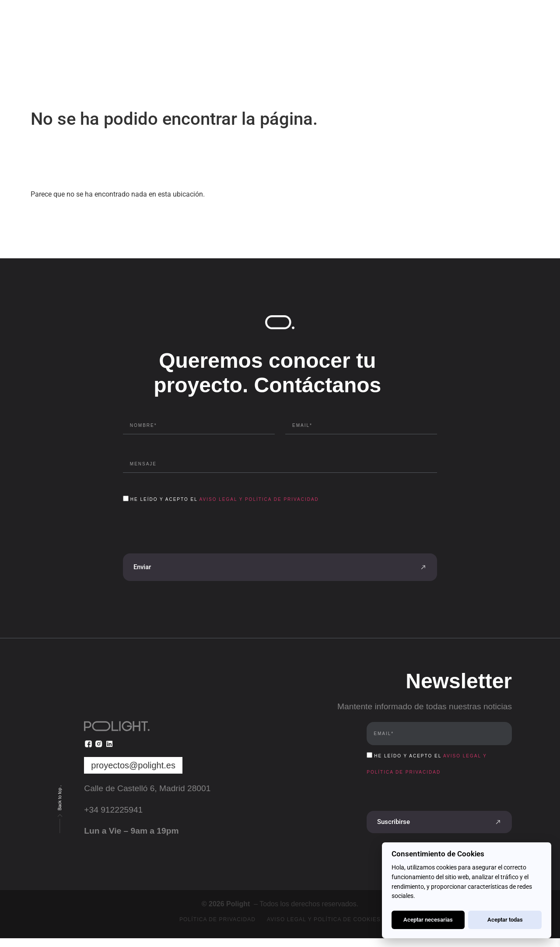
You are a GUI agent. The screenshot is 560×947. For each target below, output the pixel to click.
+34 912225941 (113, 810)
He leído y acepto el (225, 499)
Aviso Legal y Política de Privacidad (259, 499)
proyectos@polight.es (133, 765)
